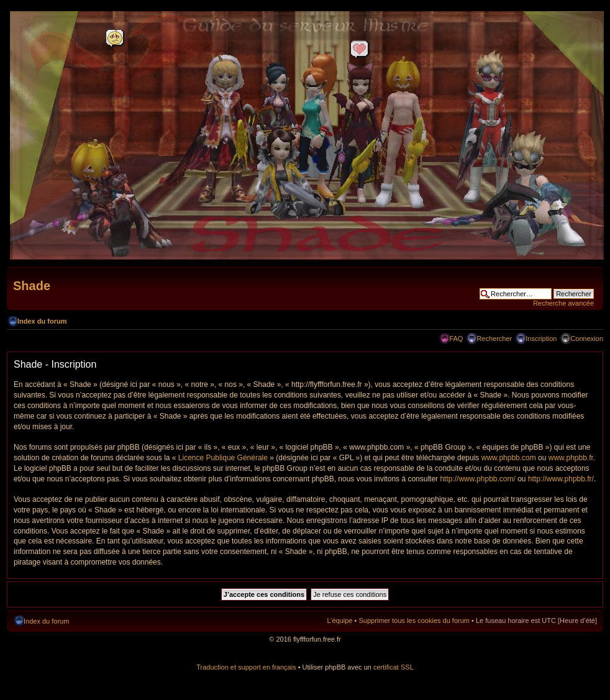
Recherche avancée (563, 303)
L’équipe (339, 620)
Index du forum (42, 321)
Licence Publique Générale (223, 458)
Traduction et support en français (246, 667)
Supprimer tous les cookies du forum (414, 620)
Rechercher (494, 339)
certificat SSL (394, 667)
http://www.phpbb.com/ (477, 479)
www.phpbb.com (509, 458)
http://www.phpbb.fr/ (561, 479)
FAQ (456, 339)
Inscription (541, 339)
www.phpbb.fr (571, 458)
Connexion (587, 339)
